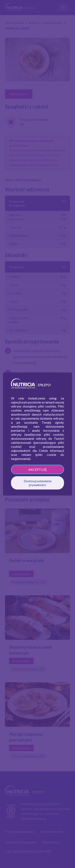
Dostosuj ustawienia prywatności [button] (38, 483)
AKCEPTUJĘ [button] (38, 469)
